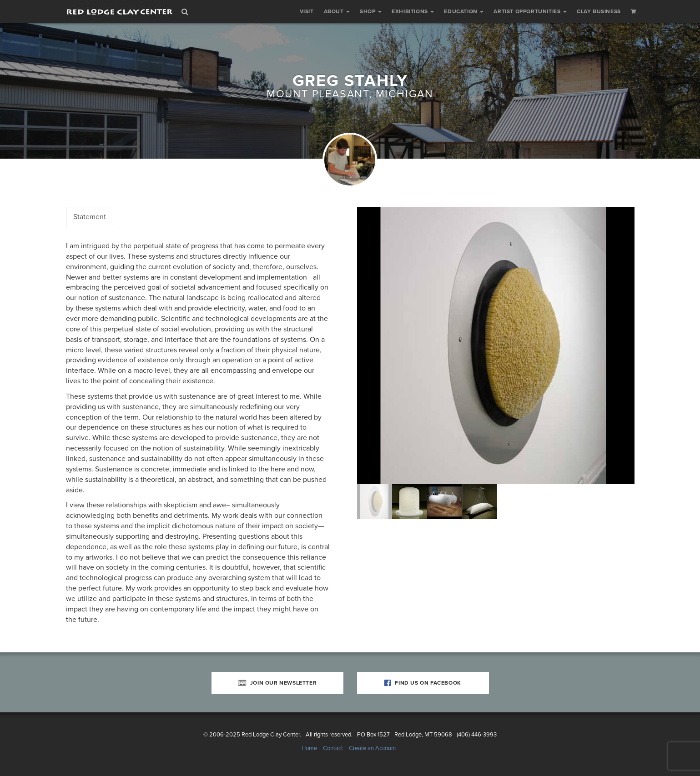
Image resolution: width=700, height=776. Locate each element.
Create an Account (373, 748)
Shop (371, 11)
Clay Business (599, 11)
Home (309, 748)
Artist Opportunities (530, 11)
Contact (333, 748)
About (337, 11)
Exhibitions (413, 11)
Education (464, 11)
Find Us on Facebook (423, 683)
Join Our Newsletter (277, 683)
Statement (90, 217)
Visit (307, 11)
